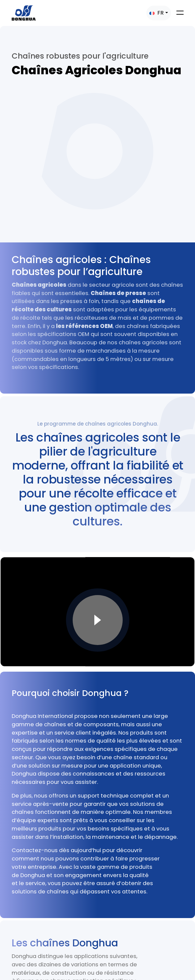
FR (156, 13)
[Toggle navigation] (180, 13)
